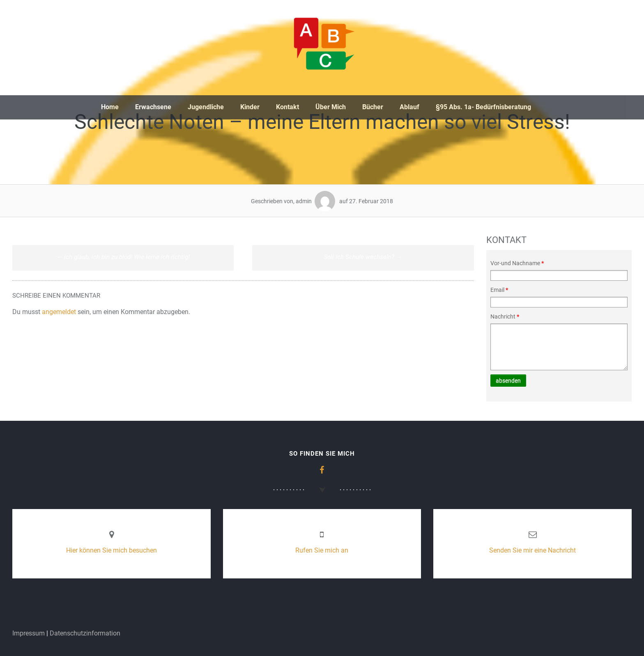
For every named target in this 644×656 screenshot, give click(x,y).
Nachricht (505, 317)
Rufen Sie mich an (322, 550)
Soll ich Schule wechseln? (363, 257)
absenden (508, 381)
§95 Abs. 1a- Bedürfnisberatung (483, 107)
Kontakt (287, 107)
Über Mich (331, 107)
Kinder (250, 107)
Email (499, 290)
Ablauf (409, 107)
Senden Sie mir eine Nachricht (532, 550)
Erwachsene (153, 107)
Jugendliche (206, 107)
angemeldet (59, 312)
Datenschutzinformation (85, 633)
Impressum (29, 633)
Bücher (373, 107)
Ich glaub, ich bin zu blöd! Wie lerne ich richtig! (123, 257)
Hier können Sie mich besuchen (112, 550)
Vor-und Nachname (517, 263)
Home (110, 107)
